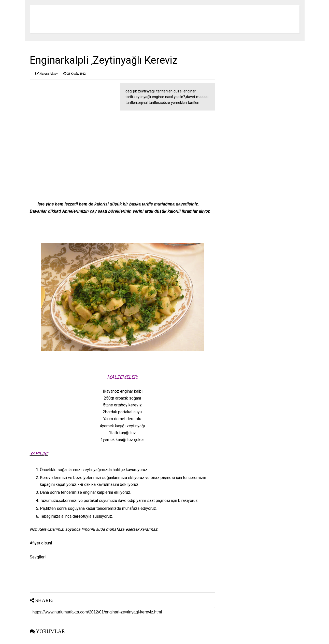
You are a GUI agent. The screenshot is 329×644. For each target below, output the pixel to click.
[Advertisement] (122, 151)
